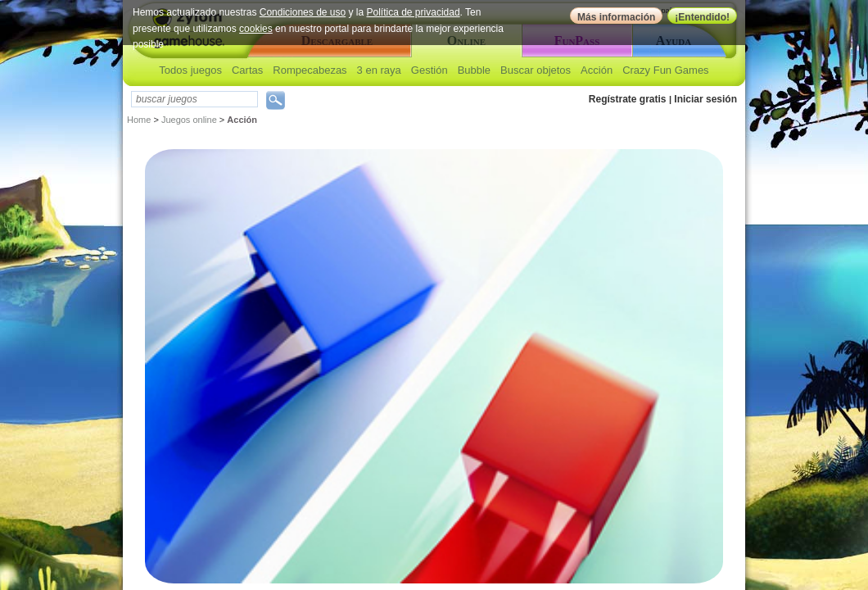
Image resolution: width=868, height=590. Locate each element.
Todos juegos (190, 70)
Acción (597, 70)
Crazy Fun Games (665, 70)
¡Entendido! (702, 17)
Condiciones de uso (303, 12)
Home (139, 120)
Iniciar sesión (705, 99)
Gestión (429, 70)
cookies (256, 29)
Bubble (474, 70)
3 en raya (379, 70)
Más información (616, 17)
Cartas (247, 70)
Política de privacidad (414, 12)
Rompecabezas (310, 70)
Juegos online (189, 120)
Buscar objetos (536, 70)
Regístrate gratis (628, 99)
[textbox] (194, 99)
